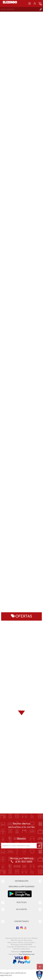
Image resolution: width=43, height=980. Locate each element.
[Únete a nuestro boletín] (19, 846)
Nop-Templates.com (27, 954)
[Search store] (19, 9)
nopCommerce (26, 952)
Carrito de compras (40, 3)
